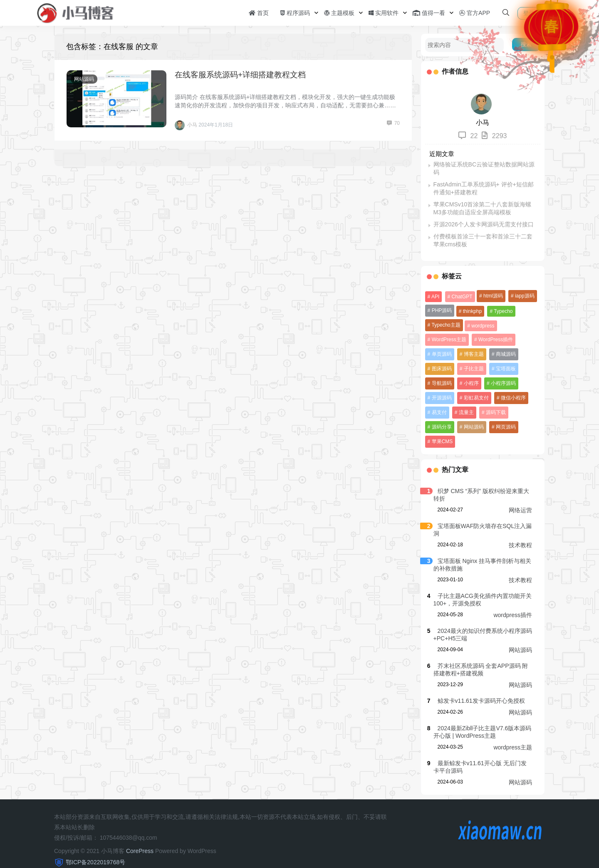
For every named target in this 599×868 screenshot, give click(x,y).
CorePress (140, 836)
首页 (259, 13)
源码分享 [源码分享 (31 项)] (526, 412)
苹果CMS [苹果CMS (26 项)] (504, 427)
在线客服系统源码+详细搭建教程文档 (240, 75)
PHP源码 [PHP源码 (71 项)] (441, 310)
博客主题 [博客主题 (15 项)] (473, 354)
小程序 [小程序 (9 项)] (470, 383)
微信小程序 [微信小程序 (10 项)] (512, 398)
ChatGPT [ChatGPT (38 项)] (461, 297)
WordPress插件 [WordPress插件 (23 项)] (495, 340)
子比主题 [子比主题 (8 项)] (473, 369)
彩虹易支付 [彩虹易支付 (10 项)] (475, 398)
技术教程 (520, 531)
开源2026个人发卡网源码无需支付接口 (482, 224)
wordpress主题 (513, 733)
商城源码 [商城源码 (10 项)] (505, 354)
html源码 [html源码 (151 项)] (492, 296)
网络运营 (520, 496)
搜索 (526, 44)
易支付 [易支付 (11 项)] (438, 412)
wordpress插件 (513, 600)
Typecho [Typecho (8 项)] (502, 311)
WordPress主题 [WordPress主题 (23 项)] (448, 340)
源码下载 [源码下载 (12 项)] (495, 412)
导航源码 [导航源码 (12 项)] (441, 383)
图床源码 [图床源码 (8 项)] (441, 369)
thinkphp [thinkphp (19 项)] (472, 311)
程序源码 (295, 13)
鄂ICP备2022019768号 (95, 848)
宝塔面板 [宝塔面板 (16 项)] (505, 369)
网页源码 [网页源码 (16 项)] (473, 427)
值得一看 (429, 13)
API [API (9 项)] (434, 297)
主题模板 (339, 13)
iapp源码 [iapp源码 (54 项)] (524, 296)
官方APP (475, 13)
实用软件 (384, 13)
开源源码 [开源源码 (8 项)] (441, 398)
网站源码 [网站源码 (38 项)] (441, 427)
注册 (553, 13)
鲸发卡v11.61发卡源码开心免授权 (480, 686)
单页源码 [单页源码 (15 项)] (441, 354)
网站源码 (84, 79)
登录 (529, 13)
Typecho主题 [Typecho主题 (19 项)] (445, 325)
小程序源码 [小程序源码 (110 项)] (502, 383)
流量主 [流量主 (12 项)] (465, 412)
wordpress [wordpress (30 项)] (482, 326)
